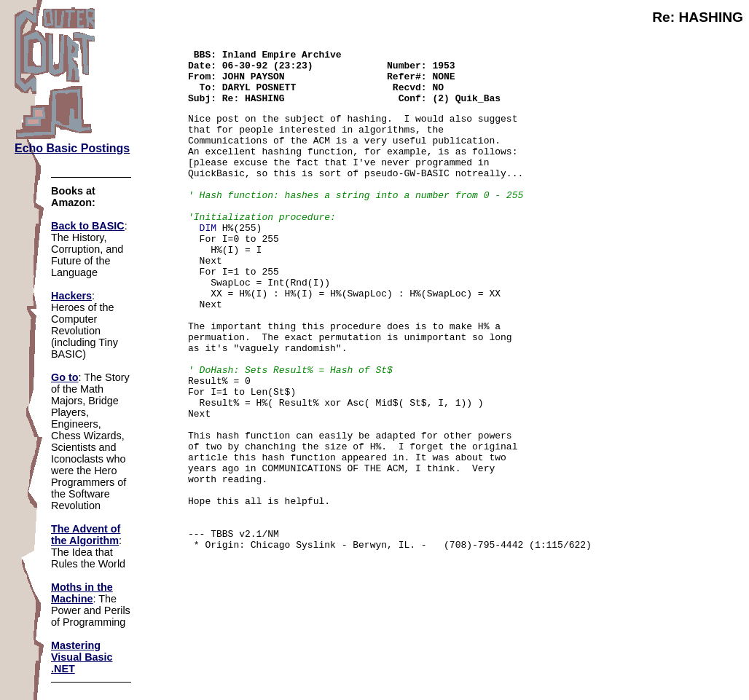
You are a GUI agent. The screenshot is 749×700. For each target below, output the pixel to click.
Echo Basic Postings (72, 148)
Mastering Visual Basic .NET (82, 657)
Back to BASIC (88, 226)
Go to (65, 377)
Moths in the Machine (82, 593)
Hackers (71, 296)
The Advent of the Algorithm (86, 535)
